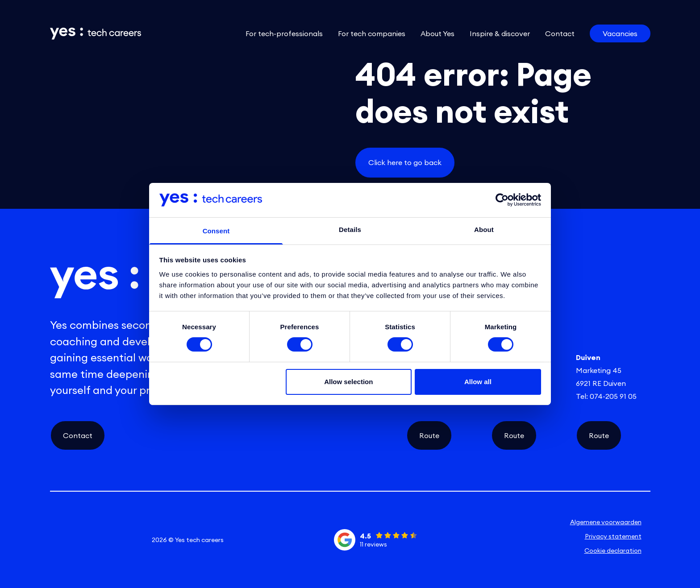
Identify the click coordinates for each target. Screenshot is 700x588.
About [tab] (484, 230)
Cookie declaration (613, 551)
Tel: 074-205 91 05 (606, 396)
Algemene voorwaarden (606, 522)
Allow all (478, 382)
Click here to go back (405, 162)
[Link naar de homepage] (96, 34)
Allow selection (348, 382)
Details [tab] (350, 230)
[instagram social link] (87, 540)
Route (429, 435)
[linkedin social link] (62, 540)
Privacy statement (613, 536)
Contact (78, 435)
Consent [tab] (216, 231)
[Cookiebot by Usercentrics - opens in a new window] (502, 200)
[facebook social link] (111, 540)
